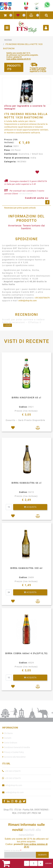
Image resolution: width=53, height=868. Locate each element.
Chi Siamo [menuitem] (7, 733)
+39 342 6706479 (25, 194)
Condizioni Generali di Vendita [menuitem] (16, 747)
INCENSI (8, 40)
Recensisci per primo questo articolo (20, 208)
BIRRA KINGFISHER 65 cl (26, 398)
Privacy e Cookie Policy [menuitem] (13, 752)
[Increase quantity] (40, 863)
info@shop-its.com (14, 785)
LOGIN (8, 325)
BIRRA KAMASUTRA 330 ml (26, 568)
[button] (27, 91)
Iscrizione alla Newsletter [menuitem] (14, 757)
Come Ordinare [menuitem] (10, 743)
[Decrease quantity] (27, 863)
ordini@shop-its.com (27, 301)
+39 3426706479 (42, 298)
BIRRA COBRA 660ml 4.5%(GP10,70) (26, 653)
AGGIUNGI (48, 863)
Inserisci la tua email (13, 850)
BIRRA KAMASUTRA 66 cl (27, 483)
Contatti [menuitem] (7, 738)
